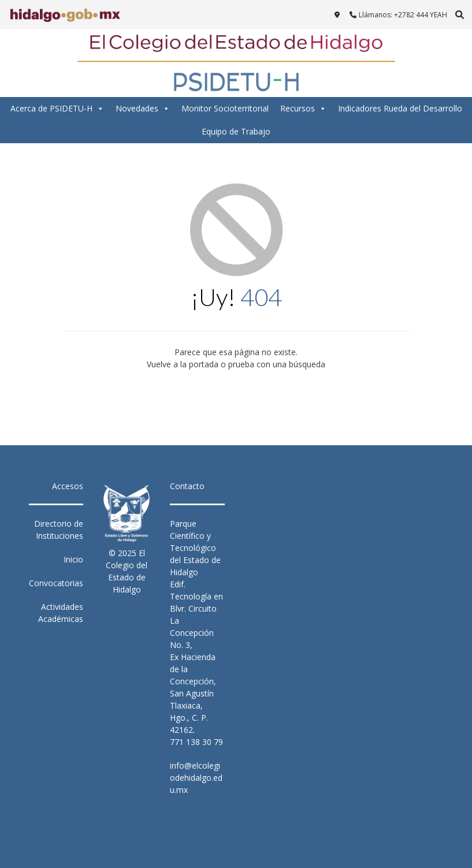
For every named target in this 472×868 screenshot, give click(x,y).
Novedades (143, 109)
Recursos (303, 109)
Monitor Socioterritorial (225, 108)
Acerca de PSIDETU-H (57, 109)
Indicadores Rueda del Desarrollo (400, 108)
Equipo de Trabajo (236, 131)
